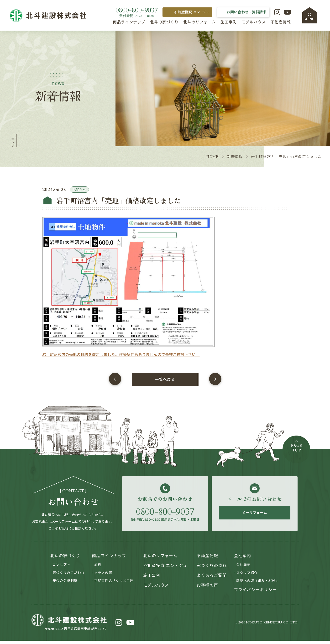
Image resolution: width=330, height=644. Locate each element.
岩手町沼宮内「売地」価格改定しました (286, 160)
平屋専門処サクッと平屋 (114, 584)
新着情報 (235, 160)
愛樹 (98, 568)
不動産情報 (281, 22)
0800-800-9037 (165, 515)
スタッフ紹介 (247, 576)
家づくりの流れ (212, 569)
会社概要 (243, 568)
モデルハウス (254, 22)
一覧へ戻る (165, 383)
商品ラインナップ (129, 22)
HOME (212, 160)
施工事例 (229, 22)
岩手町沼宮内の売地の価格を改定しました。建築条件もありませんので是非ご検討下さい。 (121, 358)
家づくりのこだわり (69, 576)
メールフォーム (255, 516)
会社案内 (242, 559)
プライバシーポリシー (255, 593)
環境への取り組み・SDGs (257, 584)
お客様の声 (207, 588)
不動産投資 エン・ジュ (165, 569)
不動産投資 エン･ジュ (192, 12)
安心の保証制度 (65, 584)
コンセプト (61, 568)
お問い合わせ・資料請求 (246, 12)
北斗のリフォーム (199, 22)
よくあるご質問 (212, 578)
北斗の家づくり (164, 22)
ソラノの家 (103, 576)
